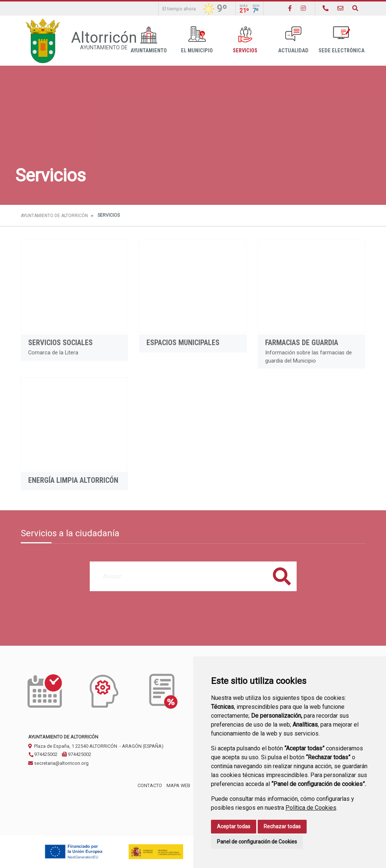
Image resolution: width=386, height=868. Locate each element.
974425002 (43, 754)
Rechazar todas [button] (282, 826)
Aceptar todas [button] (234, 826)
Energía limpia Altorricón (73, 480)
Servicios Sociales (60, 343)
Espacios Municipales (183, 343)
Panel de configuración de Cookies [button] (257, 842)
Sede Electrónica (342, 40)
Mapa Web (178, 785)
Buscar (282, 576)
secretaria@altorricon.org (58, 763)
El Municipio (197, 40)
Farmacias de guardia (302, 343)
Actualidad (293, 40)
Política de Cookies (311, 808)
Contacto (150, 785)
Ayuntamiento (149, 40)
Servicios (245, 40)
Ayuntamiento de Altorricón (54, 216)
